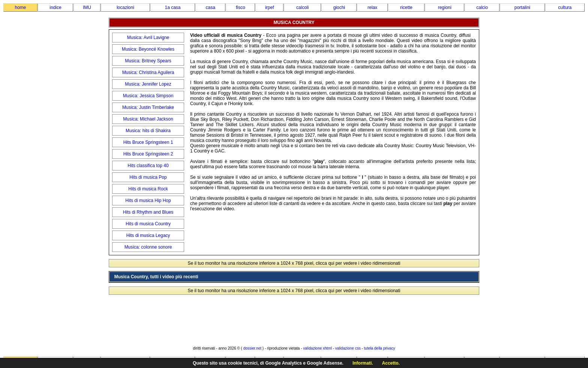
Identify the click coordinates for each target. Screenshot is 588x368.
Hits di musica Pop (148, 177)
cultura (565, 8)
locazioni (125, 8)
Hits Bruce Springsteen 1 (148, 142)
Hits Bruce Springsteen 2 (148, 154)
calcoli (302, 8)
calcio (482, 8)
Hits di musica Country (148, 224)
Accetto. (391, 363)
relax (372, 8)
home (20, 8)
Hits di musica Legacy (148, 235)
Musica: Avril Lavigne (148, 38)
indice (55, 8)
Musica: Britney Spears (148, 61)
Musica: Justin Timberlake (148, 107)
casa (211, 8)
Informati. (363, 363)
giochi (339, 8)
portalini (522, 8)
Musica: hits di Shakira (148, 131)
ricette (406, 8)
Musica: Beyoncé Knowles (148, 49)
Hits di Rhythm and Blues (148, 212)
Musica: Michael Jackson (148, 119)
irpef (269, 8)
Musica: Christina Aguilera (148, 72)
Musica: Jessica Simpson (148, 96)
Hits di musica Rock (148, 189)
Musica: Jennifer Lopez (148, 84)
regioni (445, 8)
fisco (241, 8)
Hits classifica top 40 (148, 166)
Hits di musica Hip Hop (148, 201)
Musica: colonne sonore (148, 247)
